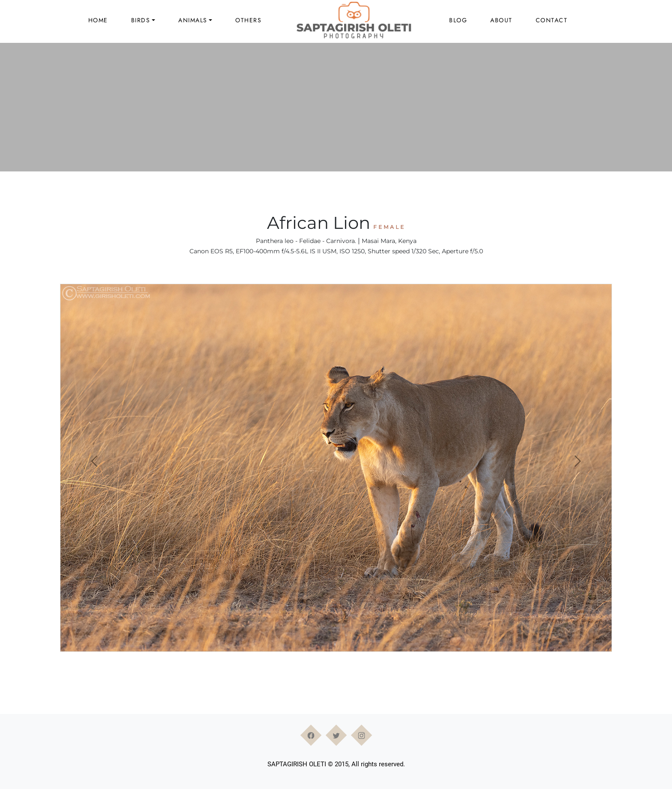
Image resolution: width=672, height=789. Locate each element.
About (501, 20)
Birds (141, 20)
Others (248, 20)
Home (98, 20)
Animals (193, 20)
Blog (458, 20)
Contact (552, 20)
